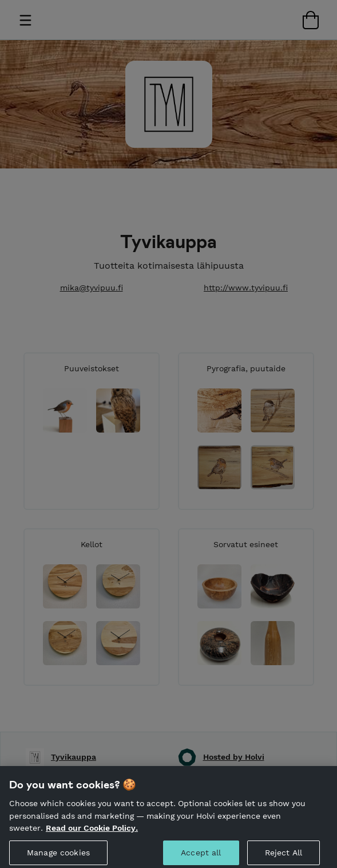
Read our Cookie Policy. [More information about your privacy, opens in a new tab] (92, 835)
